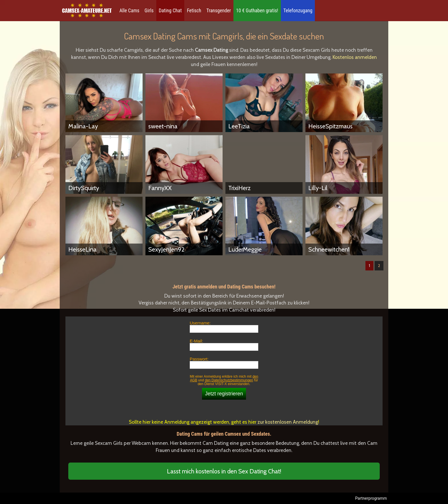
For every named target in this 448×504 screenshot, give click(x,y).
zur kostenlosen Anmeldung (288, 422)
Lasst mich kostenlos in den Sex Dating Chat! (224, 471)
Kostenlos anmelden (355, 57)
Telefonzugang (298, 11)
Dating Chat (170, 11)
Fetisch (194, 11)
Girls (149, 11)
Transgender (219, 11)
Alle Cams (129, 11)
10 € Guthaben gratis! (257, 11)
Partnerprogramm (371, 498)
